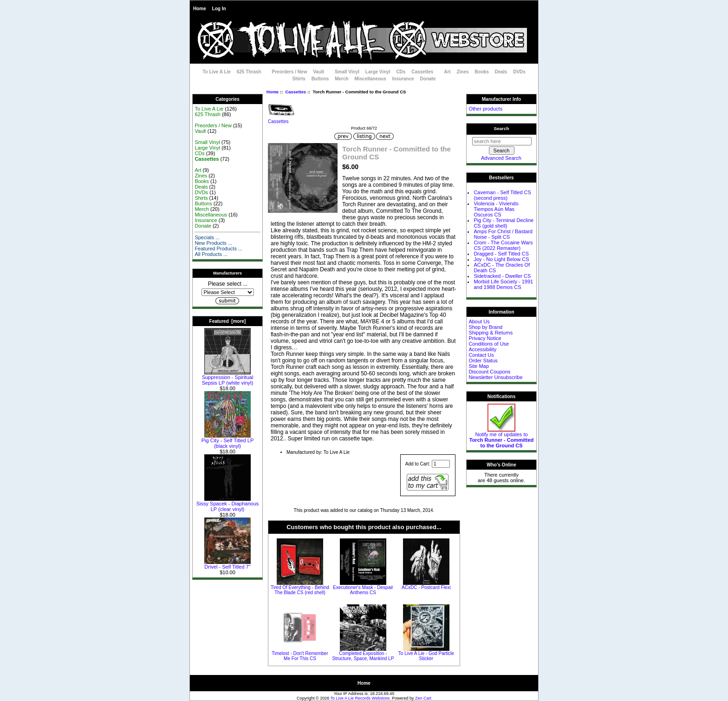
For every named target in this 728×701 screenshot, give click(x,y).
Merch (341, 79)
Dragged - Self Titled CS (501, 254)
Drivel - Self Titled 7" (227, 564)
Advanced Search (501, 158)
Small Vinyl (347, 72)
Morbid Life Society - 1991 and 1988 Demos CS (503, 284)
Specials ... (207, 237)
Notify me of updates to (502, 438)
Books (482, 72)
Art (447, 72)
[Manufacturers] (228, 292)
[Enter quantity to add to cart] (441, 464)
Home (200, 9)
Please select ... (228, 284)
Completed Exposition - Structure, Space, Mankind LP (363, 656)
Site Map (478, 366)
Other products (485, 109)
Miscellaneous (370, 79)
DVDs (519, 72)
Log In (219, 9)
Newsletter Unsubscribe (495, 377)
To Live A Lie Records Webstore (360, 698)
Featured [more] (228, 321)
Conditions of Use (489, 344)
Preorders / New (289, 72)
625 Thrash (249, 72)
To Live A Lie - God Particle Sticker (426, 656)
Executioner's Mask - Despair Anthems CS (363, 590)
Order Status (483, 360)
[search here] (502, 141)
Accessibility (482, 349)
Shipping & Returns (491, 333)
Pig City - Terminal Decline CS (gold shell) (504, 223)
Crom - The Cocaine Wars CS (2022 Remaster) (503, 245)
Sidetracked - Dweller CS (502, 276)
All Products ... (211, 254)
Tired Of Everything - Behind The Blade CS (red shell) (300, 590)
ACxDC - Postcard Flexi (426, 587)
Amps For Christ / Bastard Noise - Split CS (503, 234)
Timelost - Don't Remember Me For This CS (300, 656)
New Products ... (213, 243)
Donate (428, 79)
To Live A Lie (217, 72)
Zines (462, 72)
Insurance (403, 79)
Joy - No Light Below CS (501, 259)
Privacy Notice (485, 338)
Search (502, 128)
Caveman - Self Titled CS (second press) (502, 195)
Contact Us (481, 355)
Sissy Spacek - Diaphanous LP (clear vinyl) (228, 504)
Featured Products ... (218, 249)
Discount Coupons (489, 372)
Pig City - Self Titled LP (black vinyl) (228, 441)
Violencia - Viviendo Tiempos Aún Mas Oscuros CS (496, 209)
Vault (318, 72)
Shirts (299, 79)
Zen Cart (423, 698)
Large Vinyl (378, 72)
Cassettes (296, 92)
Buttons (320, 79)
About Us (479, 321)
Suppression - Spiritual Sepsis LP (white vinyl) (228, 378)
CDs (401, 72)
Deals (501, 72)
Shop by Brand (485, 327)
